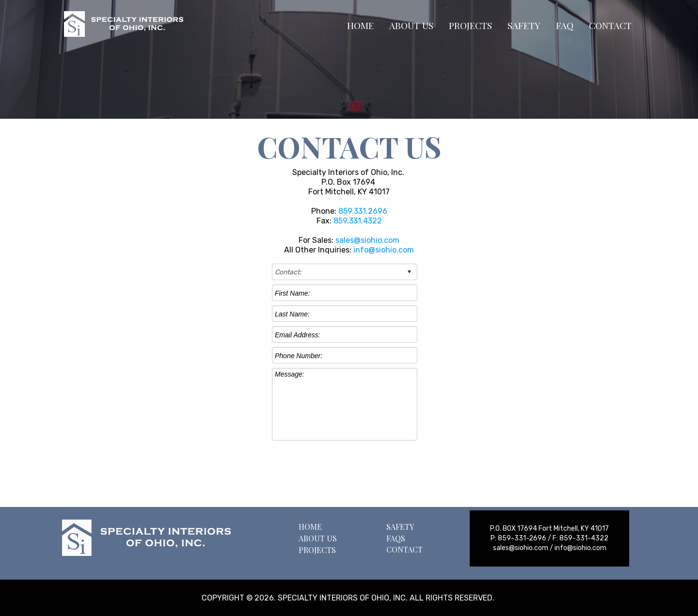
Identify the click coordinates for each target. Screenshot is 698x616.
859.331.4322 (358, 221)
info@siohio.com (384, 250)
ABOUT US (411, 25)
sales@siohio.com (367, 240)
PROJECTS (470, 25)
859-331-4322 (584, 538)
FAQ (565, 25)
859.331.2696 (362, 211)
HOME (360, 25)
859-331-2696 (522, 538)
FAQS (396, 538)
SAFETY (524, 25)
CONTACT (610, 25)
